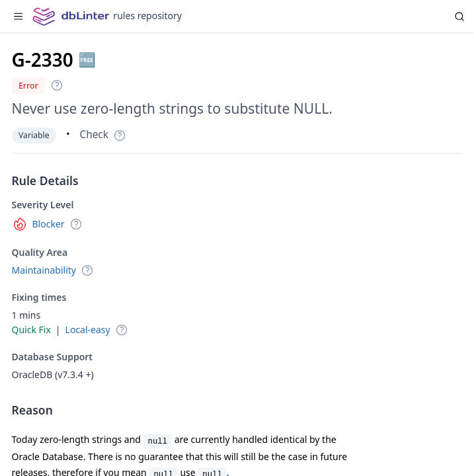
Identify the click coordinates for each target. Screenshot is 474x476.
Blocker (49, 224)
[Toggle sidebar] (19, 17)
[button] (57, 85)
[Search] (459, 16)
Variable (34, 135)
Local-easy (88, 330)
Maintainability (44, 270)
